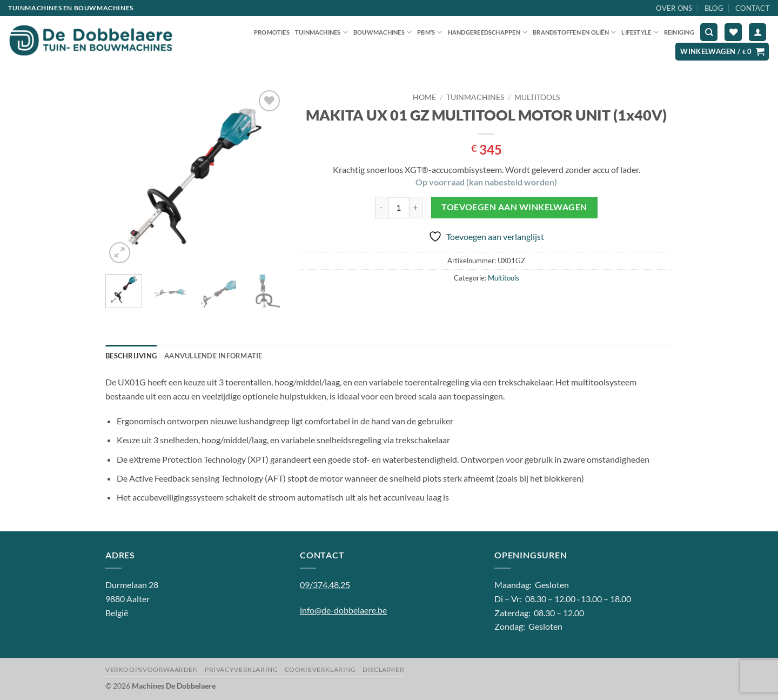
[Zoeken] (709, 32)
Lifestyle (640, 32)
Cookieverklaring (320, 669)
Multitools (537, 97)
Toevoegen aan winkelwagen (514, 207)
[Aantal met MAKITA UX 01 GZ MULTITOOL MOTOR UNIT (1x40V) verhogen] (416, 208)
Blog (714, 8)
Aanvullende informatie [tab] (213, 356)
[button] (757, 32)
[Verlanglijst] (733, 32)
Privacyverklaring (241, 669)
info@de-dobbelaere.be (343, 610)
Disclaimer (383, 669)
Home (424, 97)
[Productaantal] (399, 208)
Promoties (272, 32)
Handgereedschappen (488, 32)
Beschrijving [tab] (131, 356)
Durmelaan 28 (132, 585)
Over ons (674, 8)
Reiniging (679, 32)
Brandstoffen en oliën (574, 32)
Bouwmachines (383, 32)
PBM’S (430, 32)
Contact (753, 8)
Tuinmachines (321, 32)
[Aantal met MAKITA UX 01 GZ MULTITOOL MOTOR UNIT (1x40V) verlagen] (381, 208)
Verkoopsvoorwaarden (152, 669)
